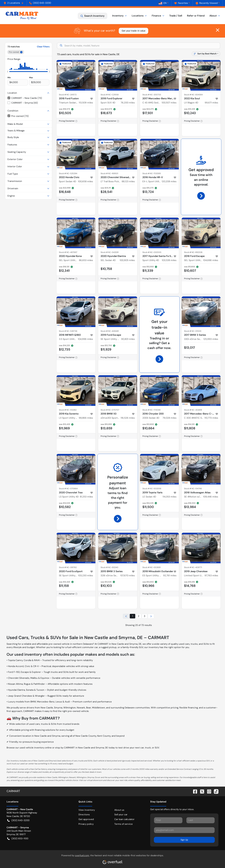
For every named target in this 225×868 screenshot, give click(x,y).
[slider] (7, 71)
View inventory (87, 810)
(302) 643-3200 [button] (40, 3)
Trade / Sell (176, 16)
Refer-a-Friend (196, 16)
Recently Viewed (207, 3)
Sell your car (121, 815)
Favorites (181, 3)
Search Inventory (93, 16)
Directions (84, 815)
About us (119, 810)
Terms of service (123, 824)
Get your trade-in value (133, 31)
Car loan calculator (124, 819)
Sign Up (184, 840)
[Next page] (151, 616)
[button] (15, 3)
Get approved (86, 819)
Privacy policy (86, 824)
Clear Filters (43, 47)
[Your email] (184, 830)
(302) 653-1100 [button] (18, 839)
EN (163, 3)
